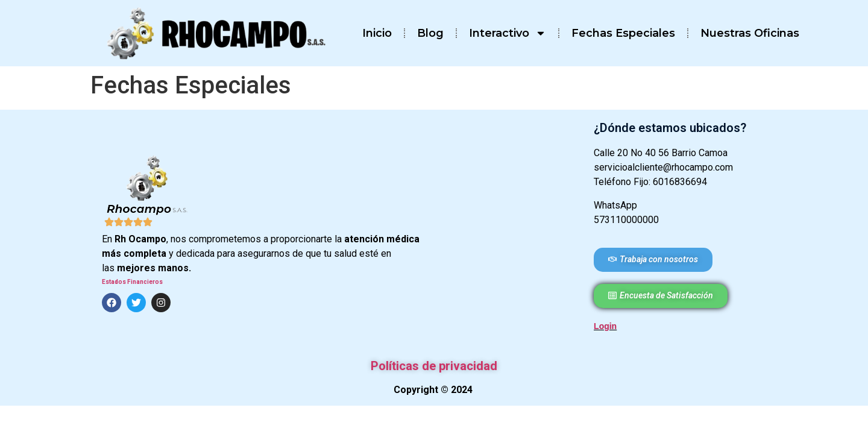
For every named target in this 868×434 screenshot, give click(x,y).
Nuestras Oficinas (750, 33)
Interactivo (508, 33)
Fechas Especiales (623, 33)
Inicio (377, 33)
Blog (430, 33)
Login (605, 326)
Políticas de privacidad (434, 366)
